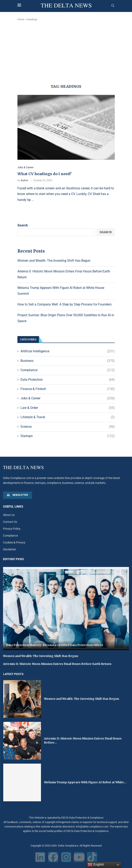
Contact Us (10, 522)
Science (68, 427)
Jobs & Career (68, 399)
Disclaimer (10, 549)
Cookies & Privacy (14, 542)
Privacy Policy (12, 529)
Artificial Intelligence (68, 351)
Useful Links (13, 507)
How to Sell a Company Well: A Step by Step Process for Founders (64, 304)
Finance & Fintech (68, 389)
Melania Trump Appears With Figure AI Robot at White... (85, 782)
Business (68, 361)
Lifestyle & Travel (68, 417)
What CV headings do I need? (45, 174)
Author (24, 180)
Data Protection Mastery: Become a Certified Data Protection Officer (55, 645)
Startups (68, 436)
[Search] (113, 6)
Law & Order (68, 408)
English (96, 865)
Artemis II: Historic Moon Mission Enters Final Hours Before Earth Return (57, 664)
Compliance (68, 370)
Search (23, 225)
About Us (9, 515)
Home (21, 19)
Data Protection (68, 380)
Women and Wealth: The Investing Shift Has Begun (54, 261)
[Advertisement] (66, 52)
